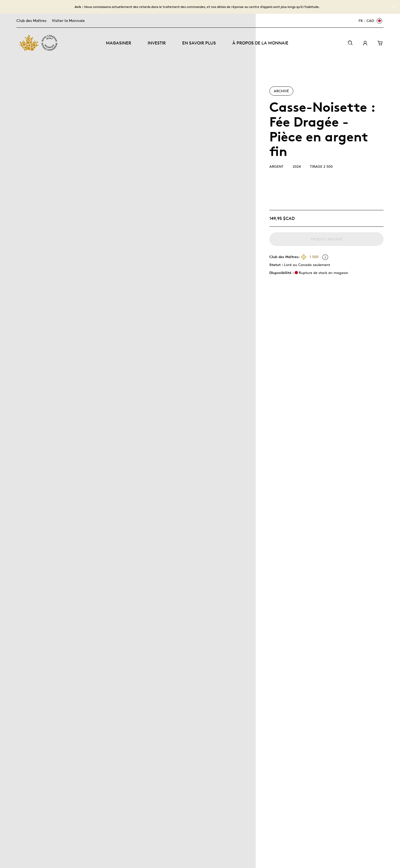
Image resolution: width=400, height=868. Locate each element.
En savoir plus (199, 43)
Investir (157, 43)
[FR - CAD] (370, 21)
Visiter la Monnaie (68, 20)
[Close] (393, 7)
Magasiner (119, 43)
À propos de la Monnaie (260, 43)
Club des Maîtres (31, 20)
